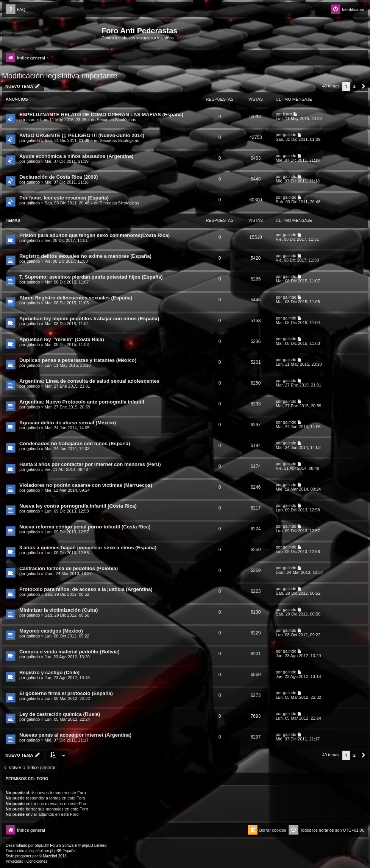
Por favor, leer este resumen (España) (64, 198)
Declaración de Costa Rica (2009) (59, 177)
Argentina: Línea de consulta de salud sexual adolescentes (89, 381)
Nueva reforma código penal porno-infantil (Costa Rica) (85, 527)
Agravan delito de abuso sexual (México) (68, 423)
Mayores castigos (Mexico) (51, 631)
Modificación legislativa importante (60, 76)
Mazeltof (50, 856)
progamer (23, 856)
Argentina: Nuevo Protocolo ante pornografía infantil (82, 402)
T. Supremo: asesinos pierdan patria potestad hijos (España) (91, 277)
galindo (33, 140)
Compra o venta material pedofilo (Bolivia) (69, 652)
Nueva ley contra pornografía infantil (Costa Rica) (78, 506)
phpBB (41, 845)
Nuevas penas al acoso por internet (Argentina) (75, 735)
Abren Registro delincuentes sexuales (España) (76, 298)
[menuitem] (16, 10)
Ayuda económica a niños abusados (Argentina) (76, 156)
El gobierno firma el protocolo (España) (66, 693)
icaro (31, 120)
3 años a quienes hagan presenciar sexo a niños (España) (88, 548)
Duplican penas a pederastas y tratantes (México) (78, 360)
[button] (364, 86)
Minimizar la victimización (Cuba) (59, 610)
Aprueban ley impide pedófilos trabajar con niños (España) (89, 319)
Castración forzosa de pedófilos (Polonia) (69, 568)
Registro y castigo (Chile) (49, 672)
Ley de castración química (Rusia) (60, 714)
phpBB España (63, 851)
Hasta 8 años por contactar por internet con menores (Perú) (90, 464)
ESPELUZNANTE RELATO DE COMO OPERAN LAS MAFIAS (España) (101, 115)
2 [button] (354, 86)
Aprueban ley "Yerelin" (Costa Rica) (62, 339)
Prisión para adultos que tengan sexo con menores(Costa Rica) (94, 235)
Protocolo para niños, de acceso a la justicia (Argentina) (86, 589)
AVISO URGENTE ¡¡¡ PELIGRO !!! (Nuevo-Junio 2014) (82, 135)
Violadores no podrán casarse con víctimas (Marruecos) (86, 485)
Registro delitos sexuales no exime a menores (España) (85, 256)
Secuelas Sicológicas (116, 120)
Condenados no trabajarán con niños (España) (75, 443)
